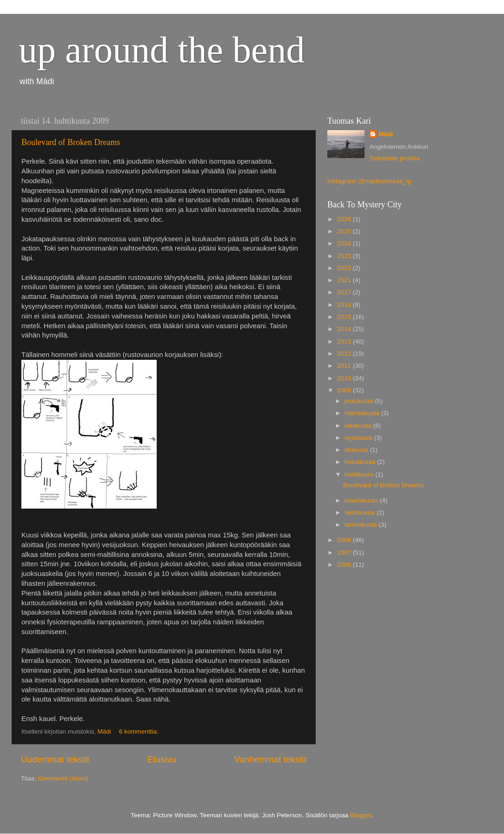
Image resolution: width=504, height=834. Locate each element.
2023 (345, 256)
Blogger (361, 815)
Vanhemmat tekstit (270, 759)
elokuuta (357, 450)
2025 (345, 231)
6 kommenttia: (140, 731)
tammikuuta (362, 525)
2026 (345, 219)
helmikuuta (361, 513)
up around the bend (162, 50)
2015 (345, 317)
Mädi (386, 134)
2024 (345, 243)
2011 (345, 366)
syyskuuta (359, 438)
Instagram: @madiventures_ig (369, 181)
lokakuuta (359, 426)
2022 (345, 268)
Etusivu (162, 759)
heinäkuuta (361, 462)
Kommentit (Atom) (63, 778)
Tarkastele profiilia (394, 158)
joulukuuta (360, 401)
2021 (345, 280)
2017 (345, 292)
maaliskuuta (362, 500)
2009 (345, 390)
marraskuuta (363, 413)
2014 (345, 329)
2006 (345, 565)
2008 (345, 540)
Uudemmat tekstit (55, 759)
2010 (345, 378)
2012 (345, 354)
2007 (345, 553)
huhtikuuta (360, 474)
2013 (345, 341)
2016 (345, 305)
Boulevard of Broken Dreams (71, 142)
